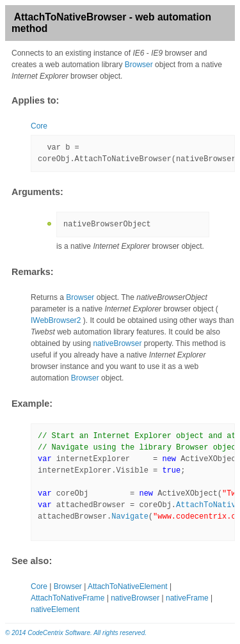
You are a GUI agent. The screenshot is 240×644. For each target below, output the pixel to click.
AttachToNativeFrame (68, 598)
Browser (139, 65)
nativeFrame (187, 598)
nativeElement (55, 609)
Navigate (130, 517)
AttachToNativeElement (128, 586)
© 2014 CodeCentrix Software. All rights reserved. (76, 633)
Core (39, 126)
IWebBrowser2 (56, 320)
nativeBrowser (117, 343)
